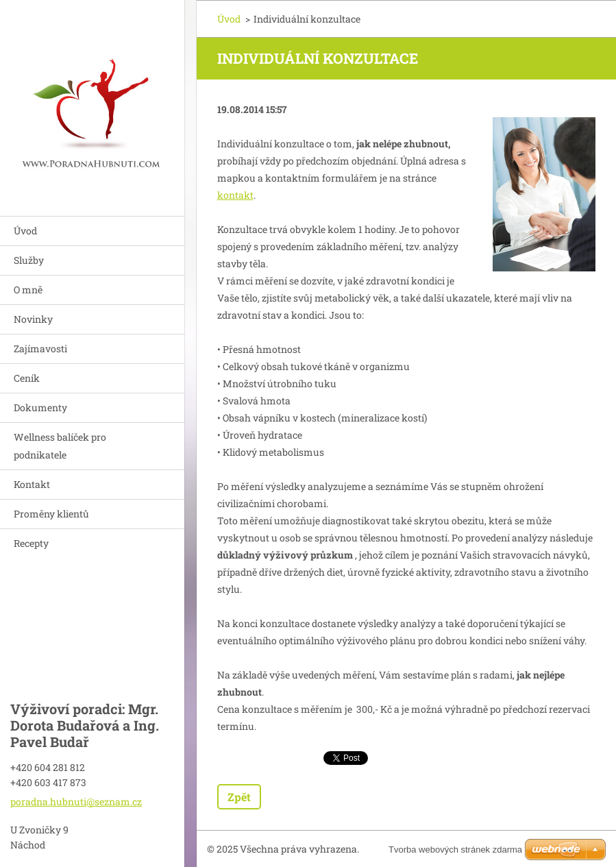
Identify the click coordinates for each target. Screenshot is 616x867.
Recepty (31, 543)
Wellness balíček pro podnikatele (60, 446)
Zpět (239, 797)
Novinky (33, 319)
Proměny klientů (51, 514)
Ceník (27, 378)
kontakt (235, 195)
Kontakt (32, 484)
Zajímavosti (40, 349)
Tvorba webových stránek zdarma (455, 850)
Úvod (25, 231)
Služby (29, 260)
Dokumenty (40, 407)
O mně (28, 290)
